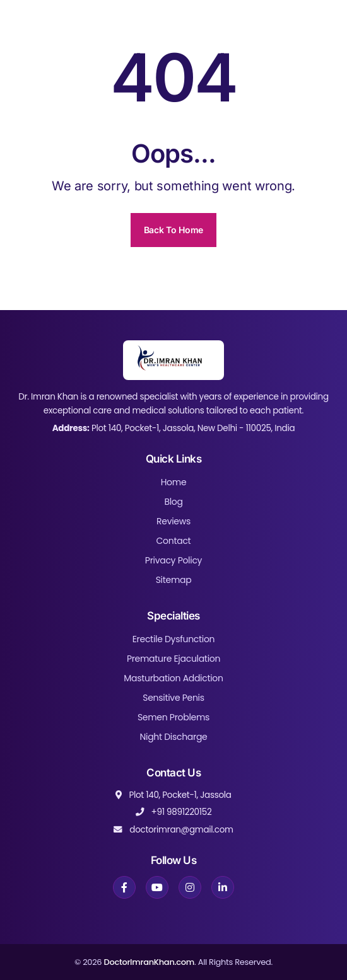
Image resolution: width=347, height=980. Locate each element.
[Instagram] (190, 887)
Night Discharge (174, 737)
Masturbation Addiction (173, 678)
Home (174, 482)
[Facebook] (124, 887)
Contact (174, 541)
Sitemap (174, 580)
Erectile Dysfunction (174, 639)
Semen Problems (173, 717)
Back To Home (173, 230)
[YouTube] (157, 887)
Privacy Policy (173, 560)
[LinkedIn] (223, 887)
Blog (173, 502)
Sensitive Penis (173, 698)
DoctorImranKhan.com (149, 962)
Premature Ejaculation (173, 659)
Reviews (173, 521)
